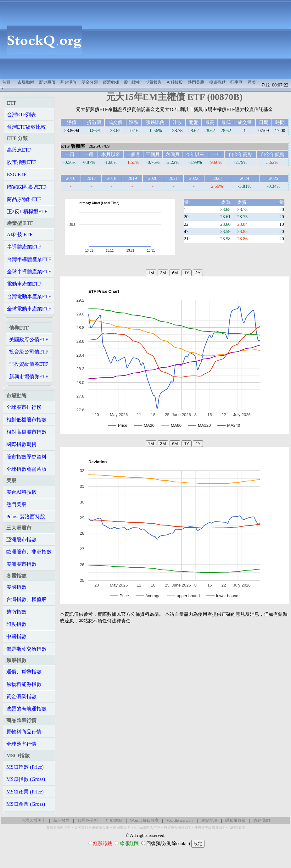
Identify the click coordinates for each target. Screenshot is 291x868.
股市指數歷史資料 (26, 457)
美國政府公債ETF (29, 339)
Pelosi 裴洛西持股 (26, 517)
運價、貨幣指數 (24, 672)
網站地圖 (210, 820)
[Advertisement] (190, 40)
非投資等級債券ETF (210, 828)
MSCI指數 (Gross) (26, 779)
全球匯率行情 (21, 744)
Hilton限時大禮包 (147, 828)
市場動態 (26, 82)
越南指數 (16, 612)
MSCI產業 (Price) (25, 792)
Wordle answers (180, 820)
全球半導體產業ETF (29, 272)
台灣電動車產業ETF (29, 296)
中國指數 (16, 636)
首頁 (6, 82)
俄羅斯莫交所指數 (26, 649)
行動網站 (114, 820)
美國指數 (16, 587)
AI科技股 (175, 82)
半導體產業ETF (24, 247)
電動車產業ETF (24, 284)
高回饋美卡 (122, 828)
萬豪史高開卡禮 (58, 828)
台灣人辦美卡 (33, 820)
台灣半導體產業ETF (29, 259)
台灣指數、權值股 (26, 599)
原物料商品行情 (24, 732)
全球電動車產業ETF (29, 309)
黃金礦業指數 (21, 696)
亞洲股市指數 (21, 540)
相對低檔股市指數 (26, 420)
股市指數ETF (21, 162)
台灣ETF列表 (21, 115)
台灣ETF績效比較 (26, 127)
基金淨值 (68, 82)
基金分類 (90, 82)
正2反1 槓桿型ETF (27, 211)
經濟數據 (111, 82)
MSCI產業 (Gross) (26, 804)
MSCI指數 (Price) (25, 767)
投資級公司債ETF (29, 352)
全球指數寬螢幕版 (26, 469)
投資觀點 (217, 82)
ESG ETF (17, 174)
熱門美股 (196, 82)
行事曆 (236, 82)
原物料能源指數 (24, 684)
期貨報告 (154, 82)
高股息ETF (19, 150)
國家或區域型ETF (26, 187)
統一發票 (62, 820)
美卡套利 (81, 828)
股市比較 (132, 82)
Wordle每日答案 (145, 820)
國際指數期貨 (21, 444)
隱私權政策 (235, 820)
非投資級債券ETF (29, 364)
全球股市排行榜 (24, 407)
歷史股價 (47, 82)
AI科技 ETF (20, 234)
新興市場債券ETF (29, 377)
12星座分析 (88, 820)
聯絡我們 (262, 820)
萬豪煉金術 (101, 828)
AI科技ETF (237, 828)
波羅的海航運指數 (26, 709)
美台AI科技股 (22, 492)
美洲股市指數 (21, 564)
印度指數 (16, 624)
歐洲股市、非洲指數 (29, 552)
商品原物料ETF (24, 199)
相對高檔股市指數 (26, 432)
